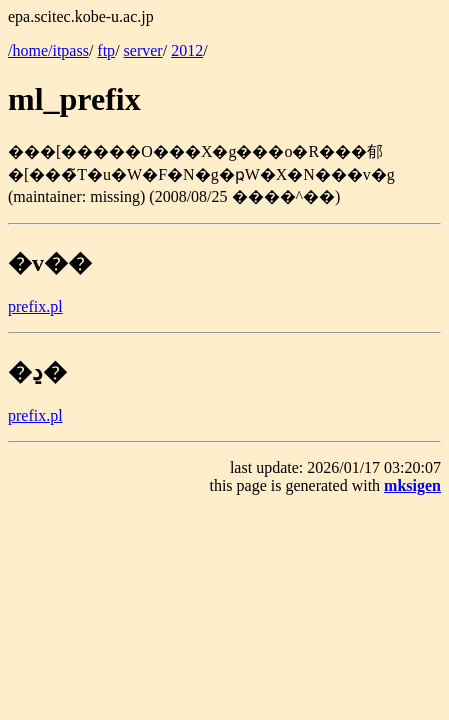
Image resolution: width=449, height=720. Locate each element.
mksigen (412, 485)
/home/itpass (48, 50)
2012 (187, 50)
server (143, 50)
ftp (106, 50)
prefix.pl (35, 306)
